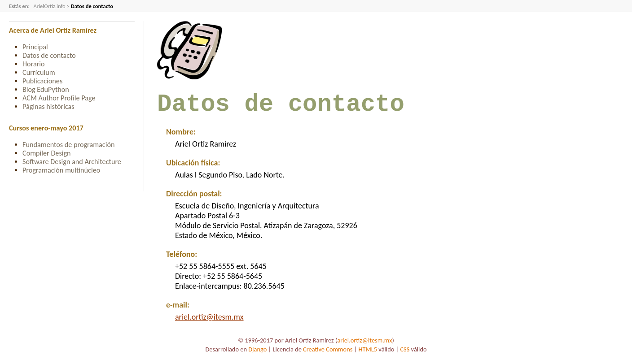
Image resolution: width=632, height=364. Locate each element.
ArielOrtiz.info (49, 6)
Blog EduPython (46, 89)
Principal (35, 47)
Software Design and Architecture (72, 162)
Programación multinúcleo (61, 170)
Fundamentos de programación (68, 145)
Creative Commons (328, 355)
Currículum (39, 72)
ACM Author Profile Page (59, 98)
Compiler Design (47, 153)
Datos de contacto (49, 55)
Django (257, 355)
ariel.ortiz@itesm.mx (209, 323)
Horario (34, 64)
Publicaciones (42, 81)
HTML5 (368, 355)
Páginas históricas (48, 106)
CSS (405, 355)
